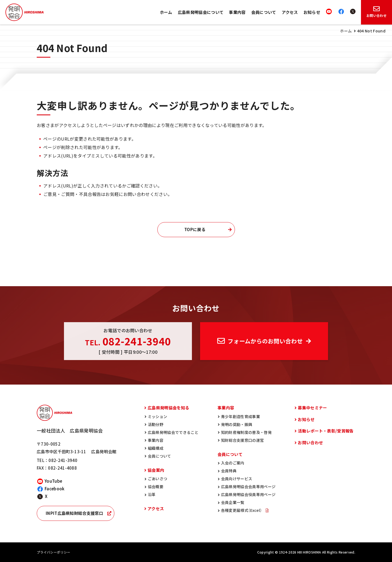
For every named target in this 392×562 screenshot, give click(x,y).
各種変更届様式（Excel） (242, 510)
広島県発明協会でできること (173, 432)
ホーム (166, 12)
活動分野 (156, 424)
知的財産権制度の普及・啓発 (246, 432)
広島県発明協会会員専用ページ (248, 487)
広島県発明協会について (201, 12)
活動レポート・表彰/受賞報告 (326, 431)
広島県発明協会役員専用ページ (248, 494)
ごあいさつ (158, 479)
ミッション (158, 416)
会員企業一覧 (233, 502)
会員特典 (229, 471)
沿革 (152, 494)
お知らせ (312, 12)
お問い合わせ (310, 443)
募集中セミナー (312, 408)
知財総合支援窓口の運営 (243, 440)
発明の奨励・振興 (237, 424)
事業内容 (237, 12)
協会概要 (156, 487)
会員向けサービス (237, 479)
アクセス (290, 12)
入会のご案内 (233, 463)
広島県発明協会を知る (168, 408)
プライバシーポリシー (53, 552)
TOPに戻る (195, 229)
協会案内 (156, 470)
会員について (264, 12)
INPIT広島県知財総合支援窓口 (74, 513)
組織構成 (156, 448)
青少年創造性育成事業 (241, 416)
